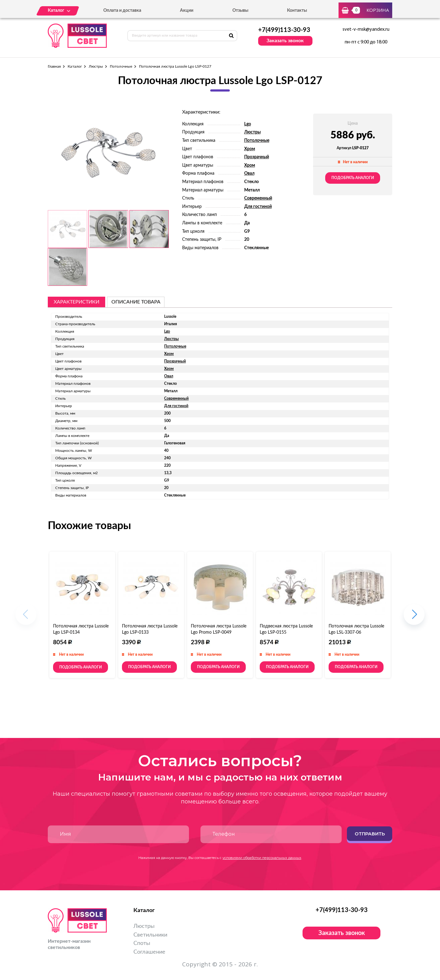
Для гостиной (258, 207)
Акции (187, 11)
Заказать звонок (285, 41)
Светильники (150, 935)
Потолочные (121, 66)
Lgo (248, 124)
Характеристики (76, 302)
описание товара (136, 302)
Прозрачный (257, 157)
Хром (250, 149)
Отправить (370, 834)
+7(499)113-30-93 (284, 30)
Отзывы (240, 11)
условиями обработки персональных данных (262, 858)
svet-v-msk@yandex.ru (366, 29)
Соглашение (149, 952)
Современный (258, 198)
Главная (54, 66)
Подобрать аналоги (353, 178)
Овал (249, 173)
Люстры (96, 66)
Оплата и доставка (122, 11)
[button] (414, 618)
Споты (142, 943)
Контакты (297, 11)
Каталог (75, 66)
